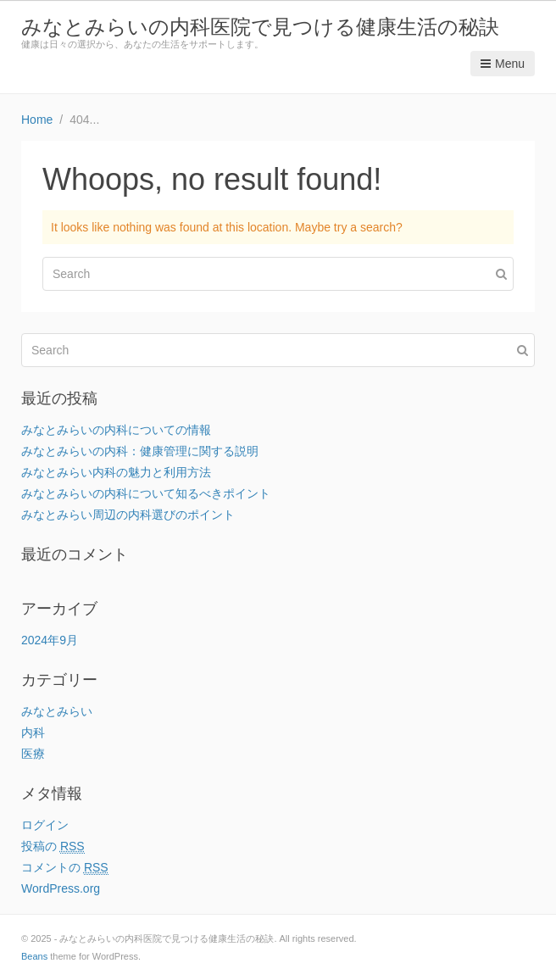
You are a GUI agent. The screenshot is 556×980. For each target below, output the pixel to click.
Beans (34, 956)
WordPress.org (61, 888)
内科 (33, 732)
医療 (33, 754)
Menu (503, 64)
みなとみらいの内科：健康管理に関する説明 (140, 451)
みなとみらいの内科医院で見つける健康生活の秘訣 (260, 27)
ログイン (45, 825)
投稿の (53, 846)
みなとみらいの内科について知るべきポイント (146, 493)
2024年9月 (50, 640)
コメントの (65, 868)
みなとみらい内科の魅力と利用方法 (116, 472)
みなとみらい (57, 711)
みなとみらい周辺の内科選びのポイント (128, 515)
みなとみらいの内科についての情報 (116, 430)
